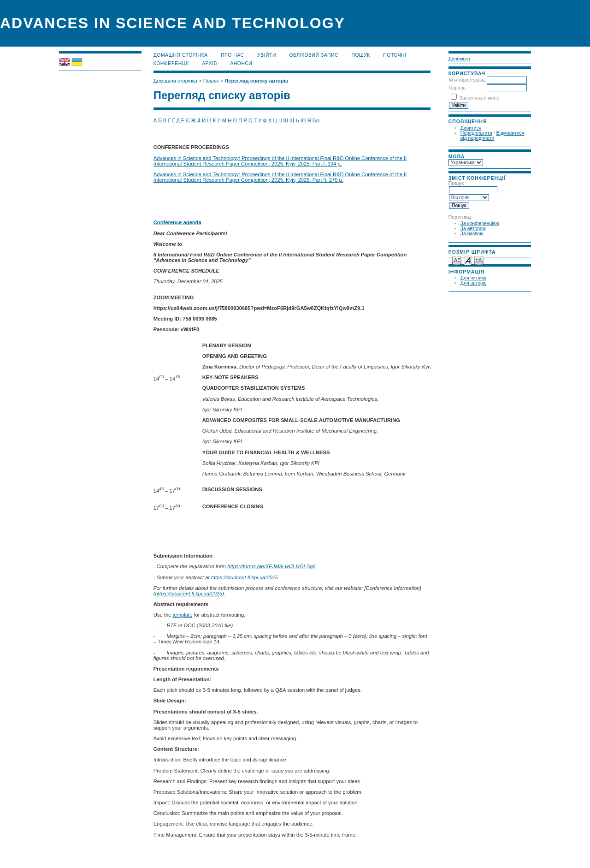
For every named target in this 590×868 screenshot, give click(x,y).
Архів (209, 63)
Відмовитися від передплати (493, 136)
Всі (316, 120)
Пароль (457, 88)
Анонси (241, 63)
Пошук (361, 55)
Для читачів (473, 278)
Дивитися (471, 128)
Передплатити (476, 133)
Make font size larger (479, 260)
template (182, 615)
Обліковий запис (314, 55)
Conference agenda (177, 222)
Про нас (233, 55)
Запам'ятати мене (479, 98)
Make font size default (468, 260)
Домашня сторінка (181, 55)
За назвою (472, 234)
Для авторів (474, 283)
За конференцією (480, 223)
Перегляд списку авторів (257, 81)
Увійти (267, 55)
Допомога (459, 59)
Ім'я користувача (467, 80)
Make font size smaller (457, 260)
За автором (473, 229)
